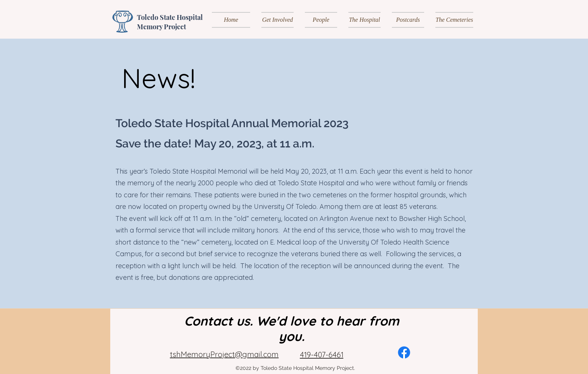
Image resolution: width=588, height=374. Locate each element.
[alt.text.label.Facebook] (404, 352)
